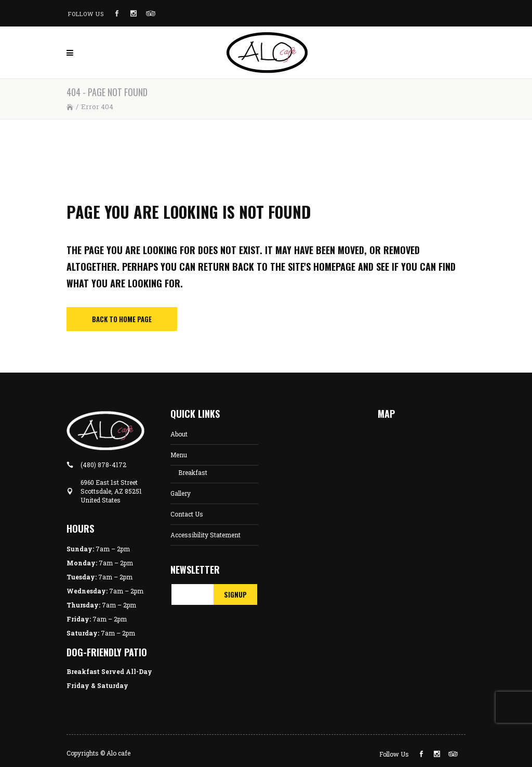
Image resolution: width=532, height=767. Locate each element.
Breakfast (193, 472)
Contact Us (187, 514)
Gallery (181, 493)
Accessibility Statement (205, 535)
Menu (179, 455)
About (179, 434)
